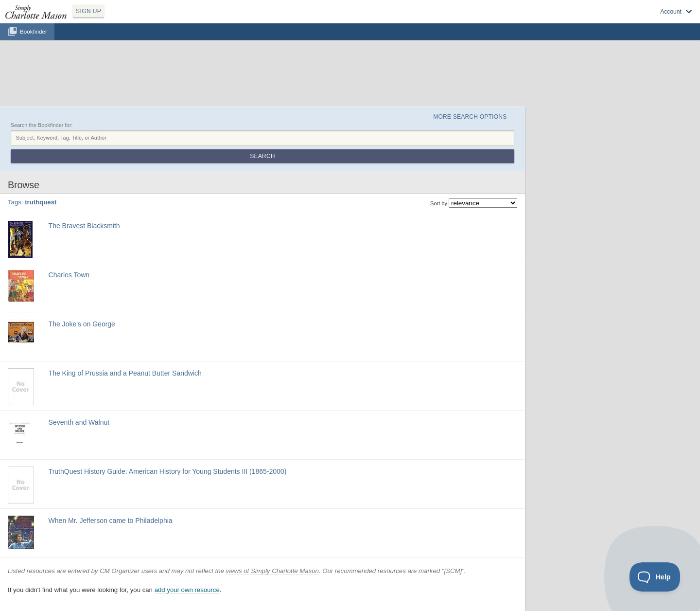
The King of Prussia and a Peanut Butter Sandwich (125, 373)
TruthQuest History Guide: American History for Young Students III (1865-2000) (168, 471)
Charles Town (69, 275)
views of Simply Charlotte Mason (272, 571)
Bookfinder (34, 31)
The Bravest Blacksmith (84, 226)
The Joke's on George (82, 324)
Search (262, 156)
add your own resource (187, 590)
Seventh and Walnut (79, 422)
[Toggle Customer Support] (655, 577)
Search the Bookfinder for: (42, 125)
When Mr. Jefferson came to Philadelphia (111, 521)
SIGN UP (88, 11)
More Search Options (470, 117)
